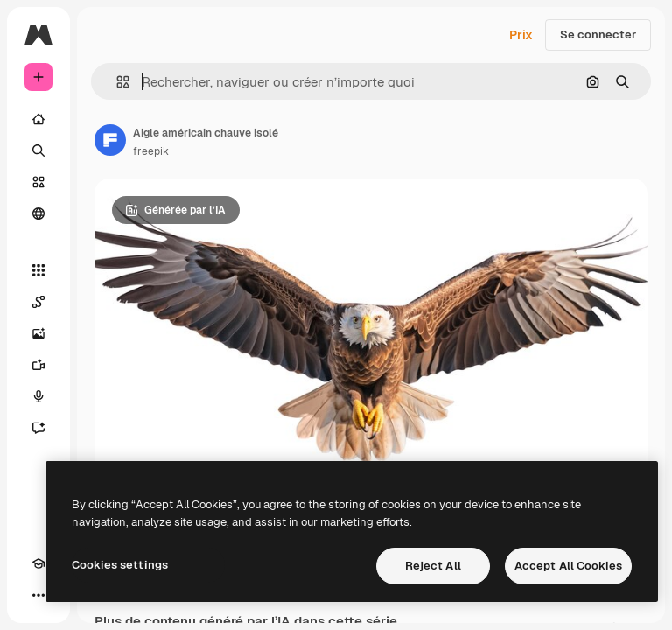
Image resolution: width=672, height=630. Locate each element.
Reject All (433, 566)
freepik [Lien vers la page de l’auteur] (151, 151)
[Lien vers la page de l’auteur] (110, 140)
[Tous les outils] (38, 270)
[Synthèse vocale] (38, 396)
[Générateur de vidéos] (38, 365)
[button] (116, 82)
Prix (521, 35)
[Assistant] (38, 428)
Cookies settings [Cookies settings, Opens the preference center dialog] (120, 565)
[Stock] (38, 182)
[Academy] (38, 563)
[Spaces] (38, 302)
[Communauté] (38, 213)
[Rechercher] (38, 150)
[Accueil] (38, 119)
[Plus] (38, 595)
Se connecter (598, 35)
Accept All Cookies (568, 566)
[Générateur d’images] (38, 333)
